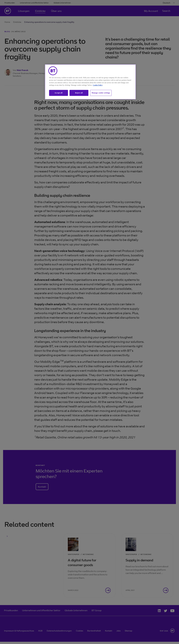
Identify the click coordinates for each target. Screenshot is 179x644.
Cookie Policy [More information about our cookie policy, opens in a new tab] (98, 85)
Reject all (79, 93)
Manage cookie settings (101, 93)
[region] (90, 82)
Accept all (59, 93)
